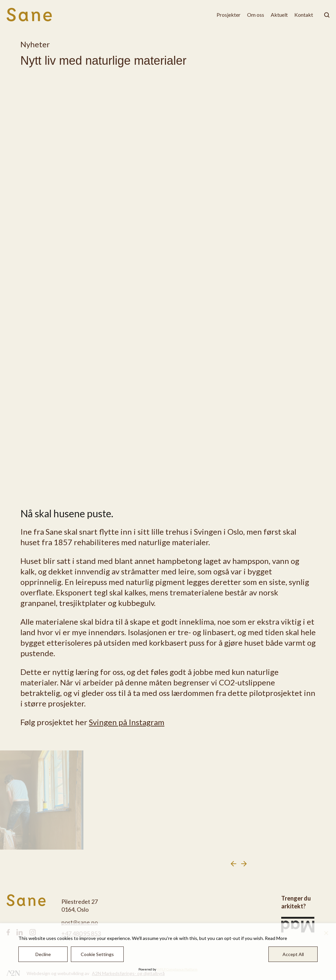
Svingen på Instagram (127, 722)
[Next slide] (244, 864)
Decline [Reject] (43, 954)
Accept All (293, 954)
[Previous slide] (233, 864)
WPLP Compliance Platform (177, 969)
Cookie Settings (97, 954)
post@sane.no (80, 922)
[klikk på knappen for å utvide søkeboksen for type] (325, 15)
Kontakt (304, 15)
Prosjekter (229, 15)
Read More (276, 938)
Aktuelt (279, 15)
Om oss (256, 15)
